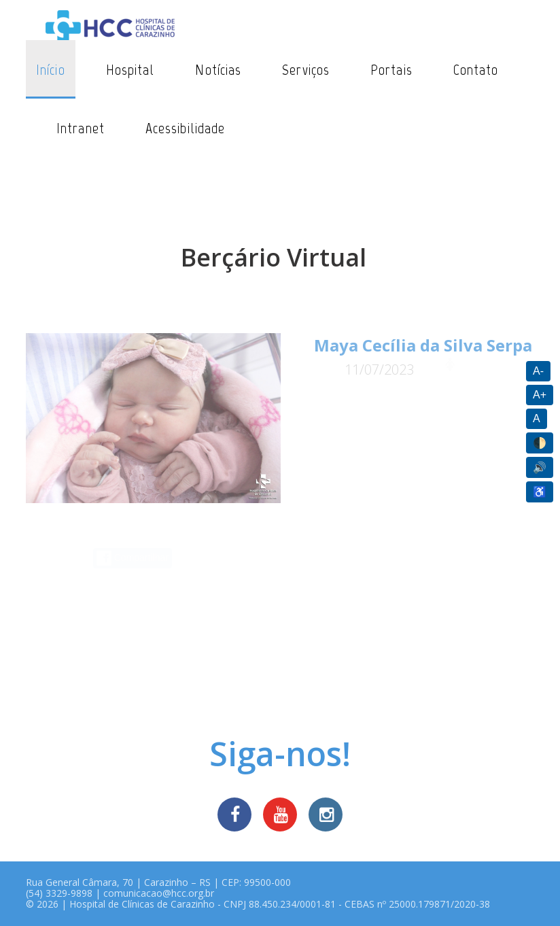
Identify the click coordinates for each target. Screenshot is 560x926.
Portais (391, 70)
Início (51, 70)
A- (538, 371)
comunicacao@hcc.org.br (159, 893)
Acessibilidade (185, 128)
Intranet (81, 128)
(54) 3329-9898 (59, 893)
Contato (476, 70)
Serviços (306, 70)
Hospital (130, 70)
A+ (540, 395)
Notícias (218, 70)
